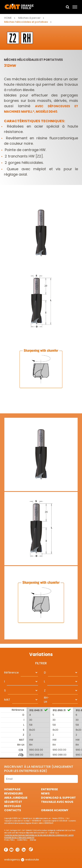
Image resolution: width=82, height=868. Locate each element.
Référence (11, 672)
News (45, 793)
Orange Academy (55, 810)
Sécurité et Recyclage (13, 804)
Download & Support (58, 798)
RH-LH (46, 700)
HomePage (12, 789)
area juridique (16, 798)
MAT (7, 700)
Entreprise (49, 789)
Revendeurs (13, 793)
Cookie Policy (22, 840)
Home (8, 18)
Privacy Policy (9, 840)
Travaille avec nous (57, 802)
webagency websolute (22, 860)
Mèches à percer (29, 18)
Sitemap (33, 840)
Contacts (13, 810)
